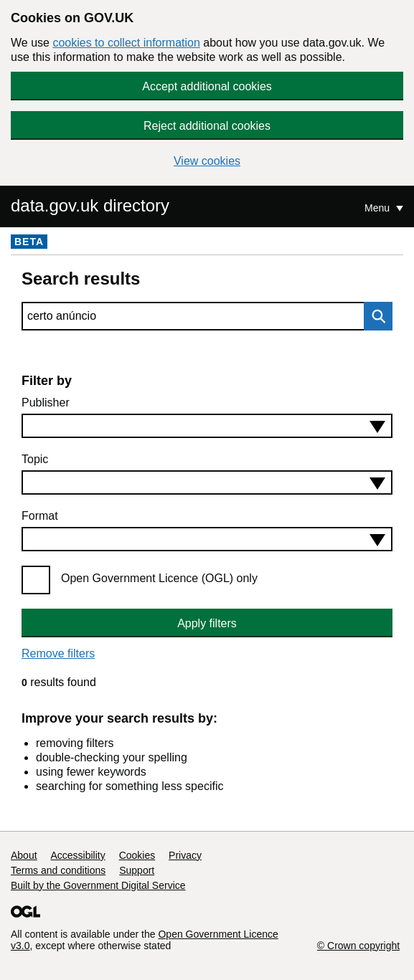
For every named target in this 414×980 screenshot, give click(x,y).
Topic (35, 459)
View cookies (207, 161)
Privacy (185, 855)
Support (137, 870)
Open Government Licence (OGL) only (159, 578)
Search (375, 316)
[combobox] (207, 426)
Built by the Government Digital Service (98, 885)
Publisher (46, 403)
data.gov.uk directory (90, 205)
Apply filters (207, 623)
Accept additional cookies (207, 86)
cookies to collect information (126, 43)
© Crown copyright (358, 946)
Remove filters (58, 653)
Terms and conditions (58, 870)
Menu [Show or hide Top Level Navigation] (378, 208)
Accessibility (77, 855)
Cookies (137, 855)
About (24, 855)
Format (40, 516)
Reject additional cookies (207, 126)
